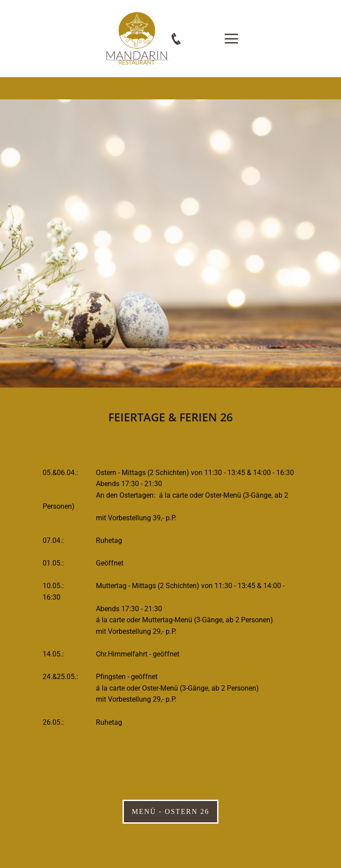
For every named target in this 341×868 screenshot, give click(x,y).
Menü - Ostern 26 (171, 811)
